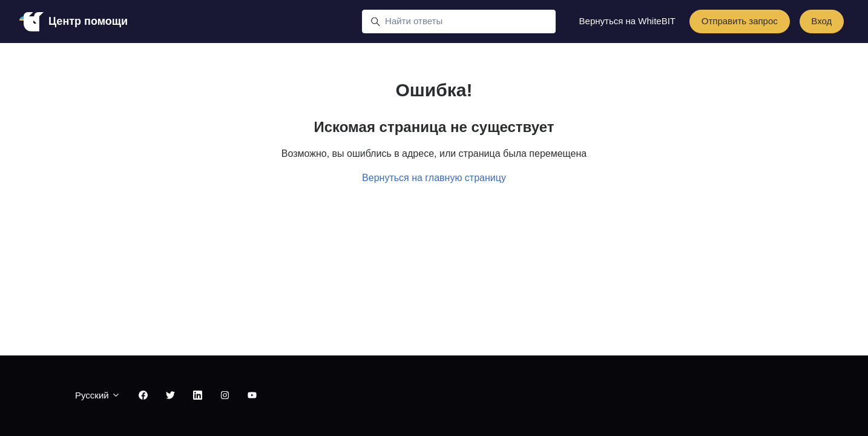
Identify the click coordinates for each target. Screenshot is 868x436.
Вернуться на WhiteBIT (627, 21)
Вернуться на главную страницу (434, 178)
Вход (821, 21)
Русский (98, 395)
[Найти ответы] (459, 22)
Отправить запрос (740, 21)
